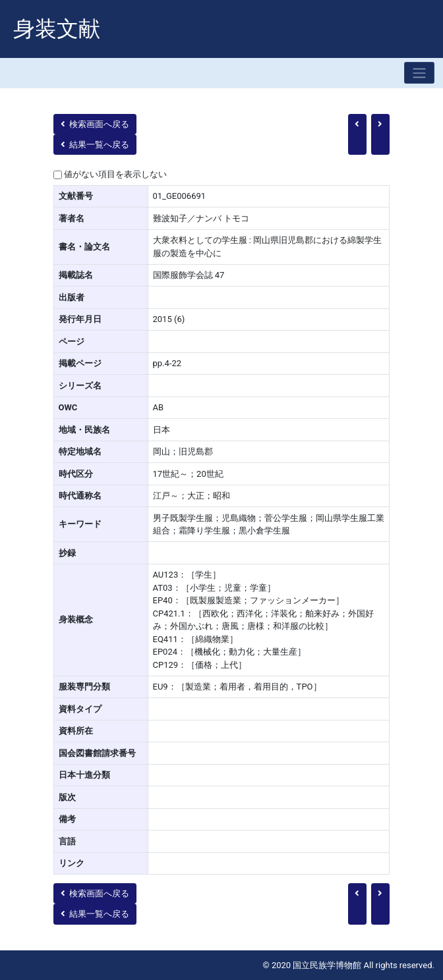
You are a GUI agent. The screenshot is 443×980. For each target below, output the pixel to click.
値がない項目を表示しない (115, 174)
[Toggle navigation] (419, 73)
